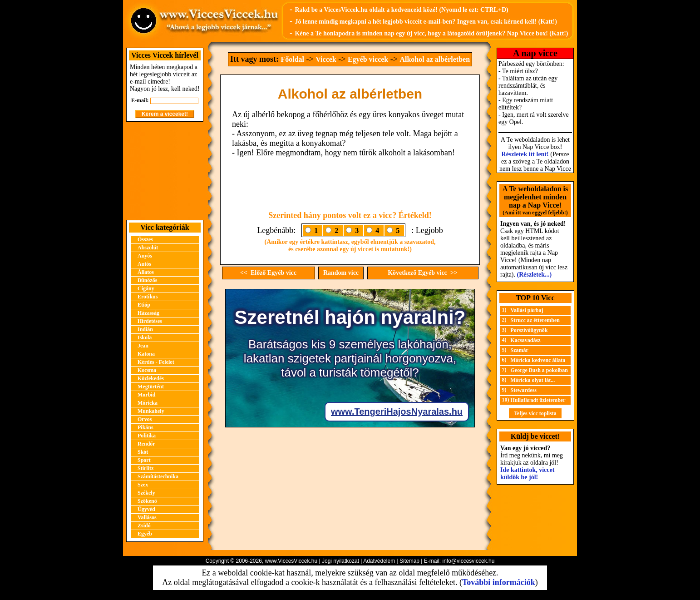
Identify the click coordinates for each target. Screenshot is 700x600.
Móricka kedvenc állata (538, 360)
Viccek (326, 59)
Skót (143, 452)
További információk (499, 582)
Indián (145, 329)
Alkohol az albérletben (435, 59)
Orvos (145, 419)
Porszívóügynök (529, 330)
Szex (143, 485)
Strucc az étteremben (535, 320)
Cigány (146, 288)
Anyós (145, 256)
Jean (143, 346)
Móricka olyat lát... (533, 380)
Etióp (144, 305)
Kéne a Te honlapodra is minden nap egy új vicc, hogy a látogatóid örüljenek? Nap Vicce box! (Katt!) (431, 33)
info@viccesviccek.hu (468, 561)
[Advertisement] (165, 171)
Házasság (148, 313)
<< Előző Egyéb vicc (268, 273)
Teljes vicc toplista (535, 413)
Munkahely (151, 411)
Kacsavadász (526, 340)
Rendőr (146, 444)
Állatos (146, 272)
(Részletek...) (535, 275)
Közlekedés (151, 378)
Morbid (146, 395)
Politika (147, 436)
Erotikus (148, 297)
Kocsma (147, 370)
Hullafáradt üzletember (538, 400)
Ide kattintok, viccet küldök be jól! (527, 474)
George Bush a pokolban (539, 370)
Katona (146, 354)
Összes (145, 239)
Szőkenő (147, 501)
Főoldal (292, 59)
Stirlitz (145, 468)
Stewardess (524, 390)
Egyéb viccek (368, 59)
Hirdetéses (150, 321)
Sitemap (409, 561)
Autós (144, 264)
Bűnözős (147, 280)
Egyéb (145, 534)
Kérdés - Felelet (156, 362)
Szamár (520, 350)
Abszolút (148, 248)
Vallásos (147, 517)
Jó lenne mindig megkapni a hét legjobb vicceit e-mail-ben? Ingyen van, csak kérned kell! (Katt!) (426, 22)
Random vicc (341, 273)
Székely (146, 493)
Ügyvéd (146, 509)
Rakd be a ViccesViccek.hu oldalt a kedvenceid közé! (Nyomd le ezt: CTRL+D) (401, 10)
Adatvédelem (379, 561)
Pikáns (145, 427)
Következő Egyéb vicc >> (423, 273)
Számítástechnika (158, 476)
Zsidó (144, 526)
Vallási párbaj (527, 310)
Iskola (145, 337)
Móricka (148, 403)
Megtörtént (151, 387)
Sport (144, 460)
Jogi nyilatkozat (340, 561)
